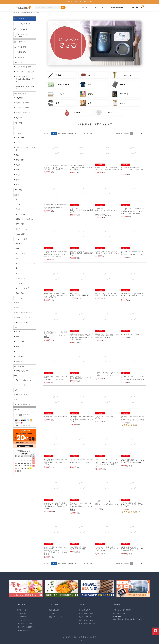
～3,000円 (20, 98)
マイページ (54, 604)
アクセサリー (21, 283)
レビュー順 (82, 133)
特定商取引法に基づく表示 (72, 637)
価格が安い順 (72, 133)
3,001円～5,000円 (23, 103)
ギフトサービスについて (88, 624)
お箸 (17, 170)
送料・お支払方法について (24, 426)
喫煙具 (17, 410)
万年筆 (18, 209)
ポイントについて (21, 29)
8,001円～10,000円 (23, 113)
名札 (17, 258)
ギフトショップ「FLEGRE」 (124, 610)
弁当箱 (18, 175)
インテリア (18, 298)
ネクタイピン (21, 253)
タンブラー (20, 137)
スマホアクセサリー (23, 371)
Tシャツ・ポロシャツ (24, 380)
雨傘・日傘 (20, 293)
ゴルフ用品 (18, 190)
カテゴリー (21, 604)
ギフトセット (19, 128)
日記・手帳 (20, 224)
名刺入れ (19, 243)
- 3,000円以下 (22, 617)
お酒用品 (19, 361)
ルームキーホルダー (23, 288)
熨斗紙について (20, 42)
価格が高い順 (62, 133)
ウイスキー (20, 342)
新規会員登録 (54, 610)
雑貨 (17, 307)
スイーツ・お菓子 (22, 394)
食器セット (20, 165)
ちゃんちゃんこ (21, 385)
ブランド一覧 (22, 610)
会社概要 (117, 604)
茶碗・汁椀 (20, 160)
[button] (144, 133)
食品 (16, 390)
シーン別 (84, 7)
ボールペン (20, 199)
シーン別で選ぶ (20, 57)
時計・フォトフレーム (24, 312)
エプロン (19, 185)
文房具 (17, 195)
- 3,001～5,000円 (24, 620)
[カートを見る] (141, 8)
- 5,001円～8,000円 (24, 624)
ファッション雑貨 (21, 239)
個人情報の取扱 (91, 637)
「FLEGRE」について (22, 24)
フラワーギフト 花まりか (25, 72)
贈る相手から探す (117, 7)
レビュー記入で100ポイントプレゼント (23, 35)
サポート (83, 604)
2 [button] (134, 133)
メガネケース (21, 278)
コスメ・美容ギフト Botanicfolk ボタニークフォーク (25, 79)
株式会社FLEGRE (120, 613)
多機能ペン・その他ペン (25, 219)
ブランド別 (21, 12)
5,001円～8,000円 (23, 108)
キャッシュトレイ (22, 322)
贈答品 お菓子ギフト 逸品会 (25, 87)
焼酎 (17, 347)
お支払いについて (85, 617)
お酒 (16, 327)
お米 (17, 399)
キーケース (20, 273)
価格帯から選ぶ (20, 94)
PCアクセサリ (20, 367)
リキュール (20, 356)
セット (18, 204)
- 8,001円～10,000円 (25, 627)
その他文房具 (21, 234)
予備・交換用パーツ (22, 415)
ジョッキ (19, 142)
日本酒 (18, 332)
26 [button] (141, 133)
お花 (17, 302)
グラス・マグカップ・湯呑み (25, 149)
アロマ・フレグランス (24, 317)
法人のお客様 (19, 19)
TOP (14, 12)
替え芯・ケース (21, 229)
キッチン (19, 180)
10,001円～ (20, 118)
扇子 (17, 268)
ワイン (18, 351)
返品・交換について (86, 620)
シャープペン (21, 214)
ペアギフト (18, 123)
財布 (17, 248)
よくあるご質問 (20, 47)
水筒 (17, 155)
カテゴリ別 (99, 7)
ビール (18, 337)
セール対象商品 (20, 52)
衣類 (16, 376)
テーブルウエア (20, 133)
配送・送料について (86, 613)
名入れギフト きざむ (23, 67)
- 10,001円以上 (22, 630)
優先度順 (90, 133)
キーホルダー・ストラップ (25, 263)
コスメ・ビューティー (22, 404)
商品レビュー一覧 (56, 617)
